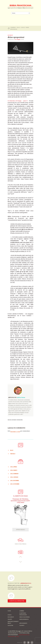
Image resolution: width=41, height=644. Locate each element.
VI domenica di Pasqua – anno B (18, 101)
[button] (21, 557)
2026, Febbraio (14, 474)
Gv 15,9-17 (10, 35)
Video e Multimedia (24, 617)
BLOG (18, 27)
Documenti (11, 617)
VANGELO (13, 454)
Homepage (13, 27)
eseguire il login (15, 432)
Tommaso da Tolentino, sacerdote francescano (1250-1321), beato (20, 501)
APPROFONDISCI (21, 530)
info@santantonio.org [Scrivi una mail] (24, 635)
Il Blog (23, 27)
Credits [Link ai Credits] (17, 636)
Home (9, 611)
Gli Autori (10, 625)
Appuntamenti (23, 623)
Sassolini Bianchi (24, 619)
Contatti (22, 625)
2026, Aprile (14, 467)
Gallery (10, 619)
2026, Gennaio (14, 477)
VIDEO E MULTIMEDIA (21, 542)
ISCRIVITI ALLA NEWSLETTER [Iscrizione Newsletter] (17, 601)
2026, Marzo (14, 470)
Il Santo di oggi (20, 496)
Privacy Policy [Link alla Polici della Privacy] (11, 636)
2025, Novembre (15, 484)
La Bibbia (22, 611)
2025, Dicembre (15, 481)
